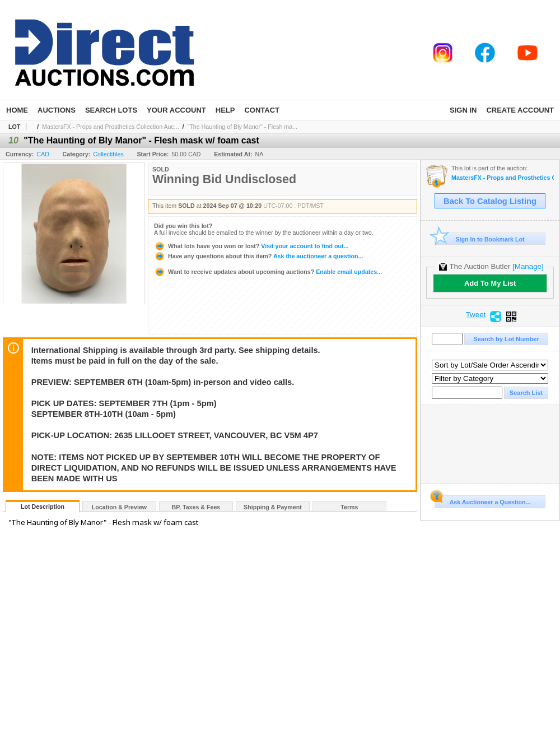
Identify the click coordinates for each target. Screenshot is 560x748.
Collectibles (108, 154)
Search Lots (111, 110)
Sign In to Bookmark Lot (480, 239)
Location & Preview (119, 507)
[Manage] (528, 266)
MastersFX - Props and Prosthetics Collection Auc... (111, 127)
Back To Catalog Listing (490, 201)
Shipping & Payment (273, 507)
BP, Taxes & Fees (196, 507)
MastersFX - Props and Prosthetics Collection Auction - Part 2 (503, 178)
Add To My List (490, 283)
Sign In (463, 110)
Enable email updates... (268, 272)
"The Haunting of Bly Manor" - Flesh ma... (243, 127)
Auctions (57, 110)
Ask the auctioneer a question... (258, 256)
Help (225, 110)
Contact (262, 110)
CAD (43, 154)
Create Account (520, 110)
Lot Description (43, 507)
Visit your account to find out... (251, 246)
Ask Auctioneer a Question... (482, 500)
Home (17, 110)
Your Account (176, 110)
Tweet (476, 315)
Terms (349, 507)
